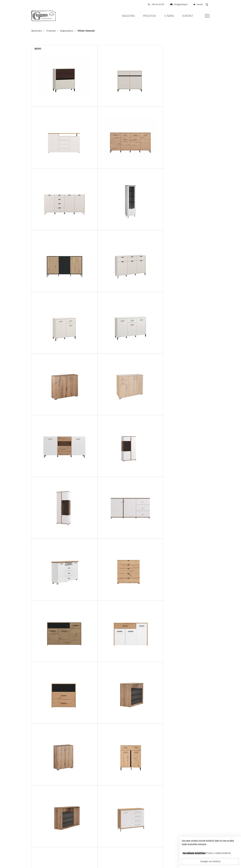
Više (125, 768)
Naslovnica (37, 31)
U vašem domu (139, 836)
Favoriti (198, 4)
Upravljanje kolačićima (194, 853)
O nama (169, 16)
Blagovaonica (67, 31)
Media (134, 828)
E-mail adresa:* (82, 745)
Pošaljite (153, 767)
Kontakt (188, 16)
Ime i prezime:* (81, 727)
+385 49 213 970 (157, 4)
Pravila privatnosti (99, 840)
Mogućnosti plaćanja (142, 844)
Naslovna (128, 16)
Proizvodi (149, 16)
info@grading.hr (180, 4)
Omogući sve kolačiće (210, 861)
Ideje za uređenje (141, 832)
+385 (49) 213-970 (45, 832)
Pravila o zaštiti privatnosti (218, 853)
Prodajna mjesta (99, 832)
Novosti (135, 840)
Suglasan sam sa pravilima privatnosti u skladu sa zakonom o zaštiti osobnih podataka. (102, 766)
